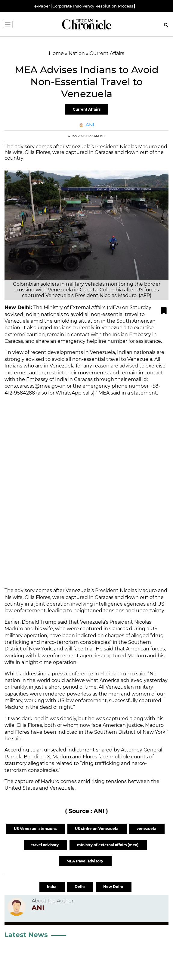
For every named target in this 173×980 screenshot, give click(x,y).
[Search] (166, 26)
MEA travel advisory (85, 861)
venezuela (147, 829)
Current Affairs (87, 109)
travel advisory (45, 845)
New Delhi (114, 887)
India (52, 887)
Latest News (26, 935)
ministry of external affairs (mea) (108, 845)
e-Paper (42, 6)
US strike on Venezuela (97, 829)
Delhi (80, 887)
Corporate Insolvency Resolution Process (93, 6)
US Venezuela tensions (36, 829)
